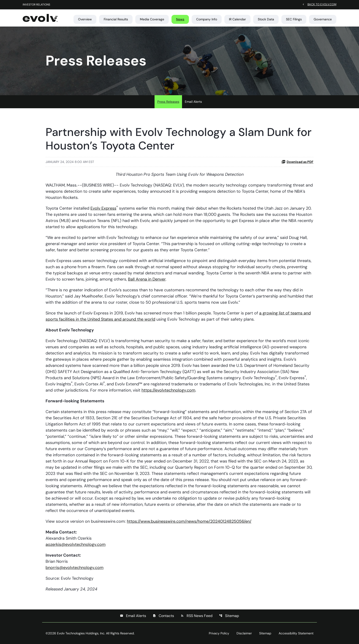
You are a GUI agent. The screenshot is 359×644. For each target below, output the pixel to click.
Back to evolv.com (322, 4)
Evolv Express (103, 208)
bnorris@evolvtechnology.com (75, 568)
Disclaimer (244, 633)
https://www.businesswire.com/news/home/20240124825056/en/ (189, 521)
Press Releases (168, 102)
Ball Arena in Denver (147, 279)
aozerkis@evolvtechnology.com (76, 544)
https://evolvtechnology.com (168, 390)
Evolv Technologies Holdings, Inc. (81, 633)
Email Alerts (193, 102)
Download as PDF (297, 162)
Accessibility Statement (296, 633)
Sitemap (229, 616)
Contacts (163, 616)
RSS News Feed (197, 616)
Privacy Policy (219, 633)
